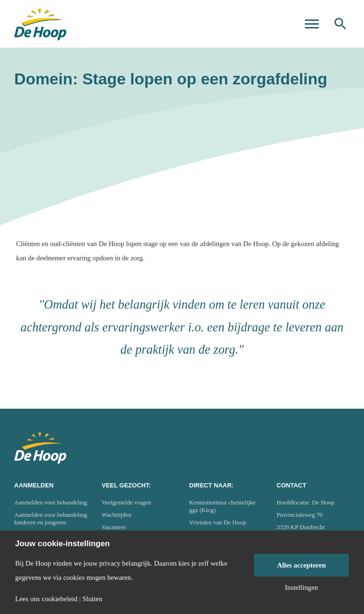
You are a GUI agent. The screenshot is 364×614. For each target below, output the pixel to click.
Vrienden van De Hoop (218, 522)
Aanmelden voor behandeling (51, 502)
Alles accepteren (302, 565)
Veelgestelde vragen (127, 502)
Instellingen (301, 588)
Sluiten (92, 599)
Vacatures (114, 527)
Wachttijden (117, 515)
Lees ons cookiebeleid (46, 599)
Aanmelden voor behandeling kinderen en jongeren (51, 518)
